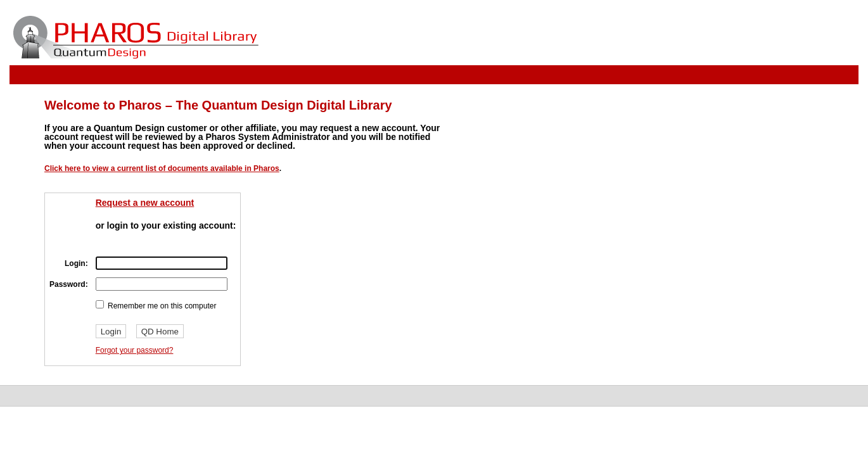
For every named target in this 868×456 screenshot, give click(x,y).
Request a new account (145, 203)
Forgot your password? (135, 350)
